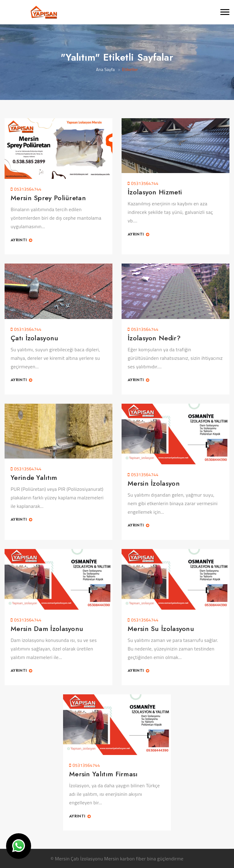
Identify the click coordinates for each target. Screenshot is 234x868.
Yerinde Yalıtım (34, 477)
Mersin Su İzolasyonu (161, 629)
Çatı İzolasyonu (35, 338)
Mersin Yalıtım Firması (103, 774)
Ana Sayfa (105, 69)
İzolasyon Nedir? (154, 338)
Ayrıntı (22, 240)
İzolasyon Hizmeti (155, 192)
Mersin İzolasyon (154, 483)
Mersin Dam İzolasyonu (47, 629)
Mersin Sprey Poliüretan (48, 198)
